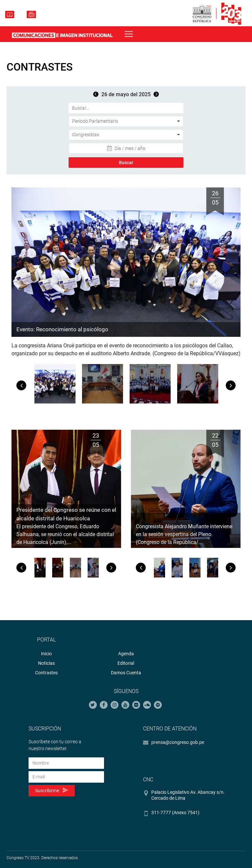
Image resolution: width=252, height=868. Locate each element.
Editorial (126, 663)
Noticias (46, 663)
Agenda (126, 654)
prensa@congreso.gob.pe (178, 742)
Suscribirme (52, 790)
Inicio (46, 654)
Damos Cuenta (126, 673)
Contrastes (46, 673)
